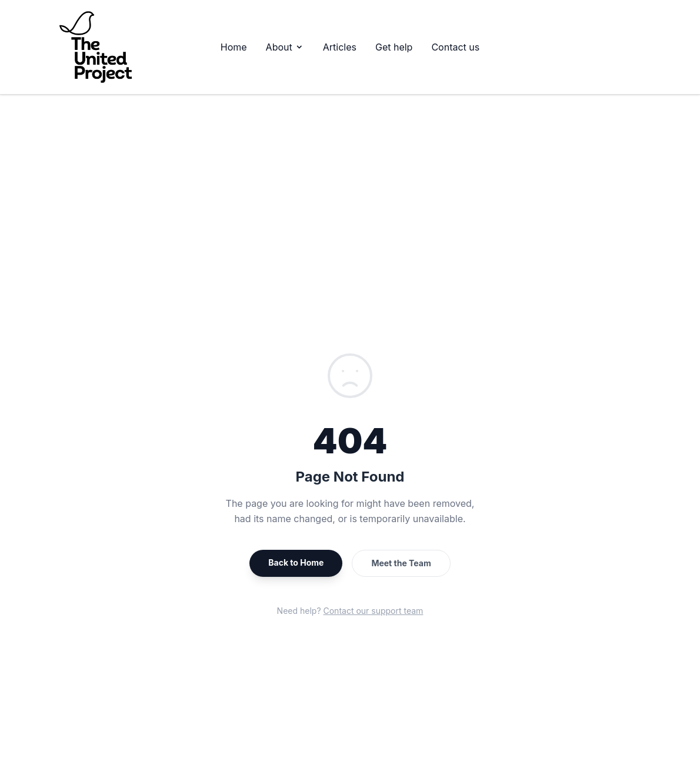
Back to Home (296, 562)
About (285, 47)
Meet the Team (401, 563)
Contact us (455, 47)
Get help (394, 47)
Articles (340, 47)
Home (234, 47)
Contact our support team (374, 611)
